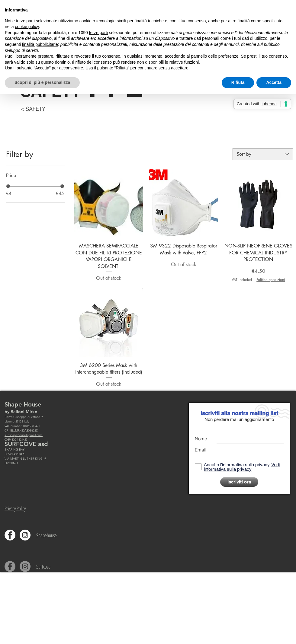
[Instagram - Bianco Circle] (25, 535)
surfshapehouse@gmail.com (24, 435)
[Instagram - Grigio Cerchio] (25, 566)
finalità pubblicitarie (40, 44)
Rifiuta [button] (238, 82)
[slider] (8, 186)
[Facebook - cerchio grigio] (10, 566)
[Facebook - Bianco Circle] (10, 535)
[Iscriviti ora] (239, 482)
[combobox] (263, 154)
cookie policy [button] (27, 27)
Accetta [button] (274, 82)
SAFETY (35, 109)
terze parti (98, 33)
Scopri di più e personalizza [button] (42, 82)
